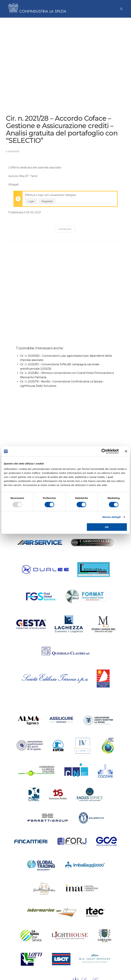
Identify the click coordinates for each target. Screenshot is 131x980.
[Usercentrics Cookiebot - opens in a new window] (104, 451)
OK (107, 527)
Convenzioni (65, 230)
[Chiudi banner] (126, 451)
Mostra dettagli (111, 517)
